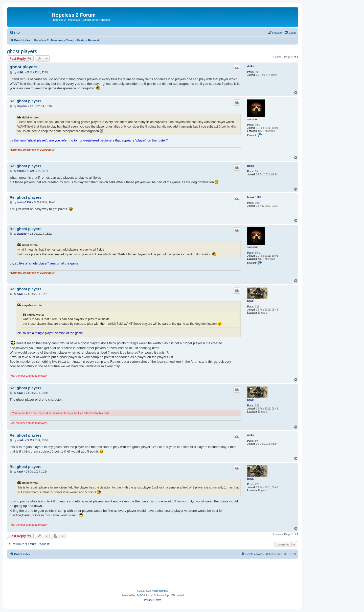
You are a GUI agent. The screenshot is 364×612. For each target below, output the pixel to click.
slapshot (252, 119)
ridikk (251, 66)
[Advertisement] (153, 573)
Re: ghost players (26, 101)
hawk (250, 301)
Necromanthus (160, 591)
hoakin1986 (254, 197)
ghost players (22, 51)
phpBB (140, 595)
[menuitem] (15, 33)
